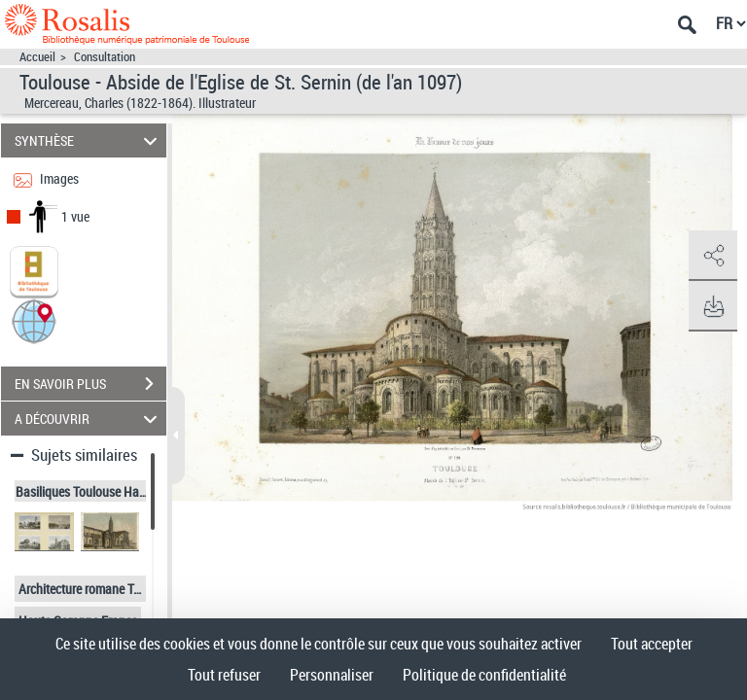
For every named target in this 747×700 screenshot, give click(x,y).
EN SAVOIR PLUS (90, 384)
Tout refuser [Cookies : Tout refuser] (224, 675)
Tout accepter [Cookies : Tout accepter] (652, 644)
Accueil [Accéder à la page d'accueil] (37, 57)
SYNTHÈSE (89, 140)
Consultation (105, 57)
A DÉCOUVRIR (89, 419)
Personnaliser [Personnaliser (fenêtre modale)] (332, 675)
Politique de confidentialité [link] (484, 675)
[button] (34, 320)
